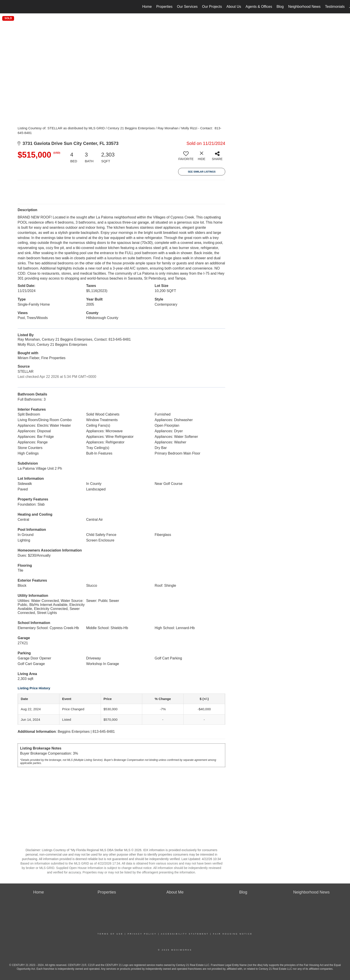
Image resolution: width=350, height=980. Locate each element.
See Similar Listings (202, 172)
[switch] (186, 158)
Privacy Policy (142, 934)
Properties (164, 7)
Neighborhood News (304, 7)
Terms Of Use (110, 934)
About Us (234, 7)
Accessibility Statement (185, 934)
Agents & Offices (259, 7)
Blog (280, 7)
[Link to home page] (6, 7)
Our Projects (212, 7)
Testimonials (335, 7)
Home (147, 7)
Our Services (187, 7)
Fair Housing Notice (233, 934)
